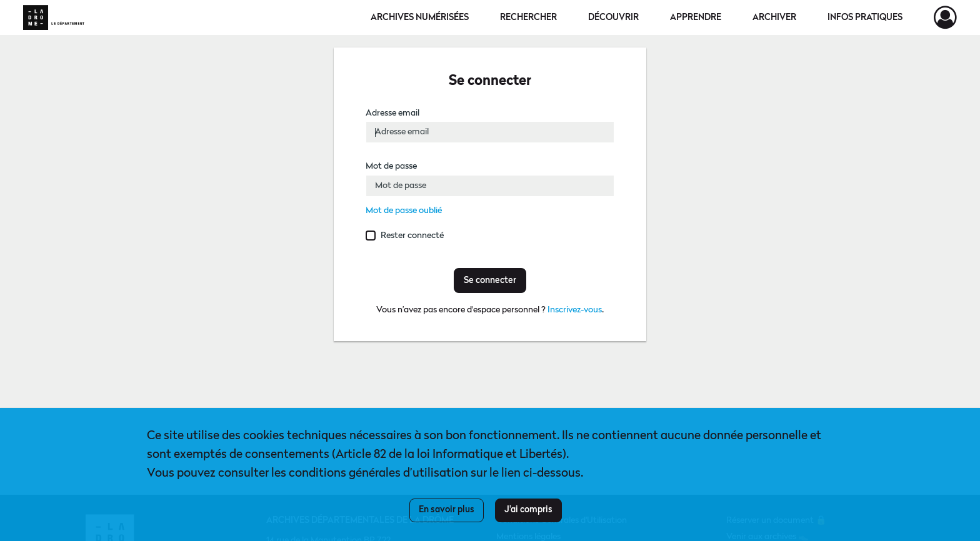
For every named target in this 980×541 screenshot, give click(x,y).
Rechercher (528, 17)
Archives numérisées (420, 17)
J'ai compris (528, 510)
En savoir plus (447, 510)
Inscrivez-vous (575, 310)
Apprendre (696, 17)
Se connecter (490, 280)
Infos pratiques (865, 17)
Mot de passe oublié (404, 211)
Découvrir (613, 17)
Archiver (774, 17)
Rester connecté (412, 236)
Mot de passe (391, 166)
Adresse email (392, 113)
